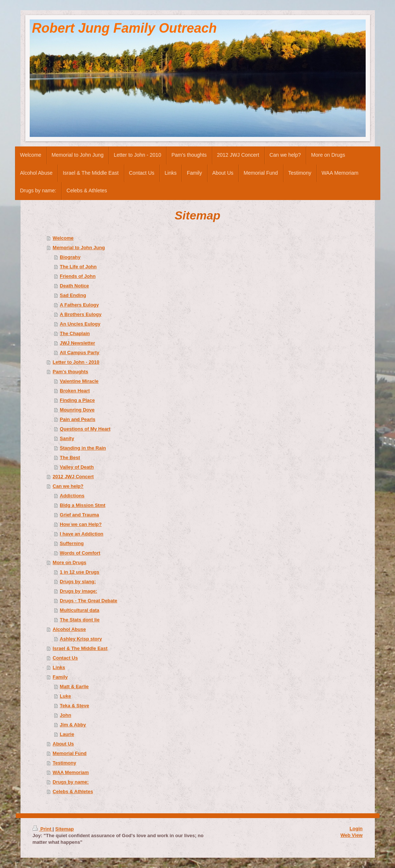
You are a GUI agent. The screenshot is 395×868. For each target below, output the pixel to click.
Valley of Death (77, 467)
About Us (63, 744)
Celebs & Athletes (73, 791)
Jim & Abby (73, 725)
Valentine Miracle (79, 381)
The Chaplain (75, 333)
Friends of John (78, 276)
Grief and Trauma (79, 515)
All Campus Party (80, 353)
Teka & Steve (74, 706)
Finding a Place (77, 400)
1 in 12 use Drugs (80, 572)
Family (60, 677)
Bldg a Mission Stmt (83, 505)
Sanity (67, 438)
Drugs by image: (78, 591)
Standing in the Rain (83, 448)
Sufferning (72, 543)
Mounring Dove (77, 410)
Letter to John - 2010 (76, 362)
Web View (351, 835)
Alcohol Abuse (70, 629)
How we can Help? (81, 524)
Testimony (65, 763)
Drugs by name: (71, 782)
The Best (70, 457)
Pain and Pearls (78, 419)
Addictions (72, 496)
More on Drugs (70, 562)
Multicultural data (80, 610)
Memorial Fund (70, 753)
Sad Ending (73, 295)
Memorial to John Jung (79, 248)
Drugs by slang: (78, 582)
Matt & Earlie (74, 687)
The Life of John (78, 267)
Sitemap (65, 829)
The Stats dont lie (80, 620)
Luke (65, 696)
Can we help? (68, 486)
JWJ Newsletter (77, 343)
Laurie (67, 734)
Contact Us (65, 658)
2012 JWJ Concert (73, 477)
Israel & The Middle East (80, 648)
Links (59, 667)
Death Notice (74, 286)
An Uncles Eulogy (80, 324)
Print (43, 829)
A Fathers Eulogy (79, 305)
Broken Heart (75, 391)
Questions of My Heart (85, 429)
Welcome (63, 238)
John (65, 715)
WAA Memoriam (71, 772)
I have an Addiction (82, 534)
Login (356, 829)
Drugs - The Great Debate (89, 601)
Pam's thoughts (71, 372)
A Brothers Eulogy (81, 314)
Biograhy (70, 257)
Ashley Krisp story (81, 639)
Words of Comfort (80, 553)
